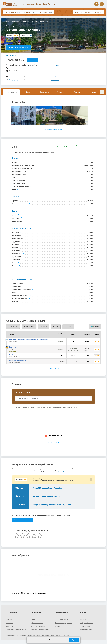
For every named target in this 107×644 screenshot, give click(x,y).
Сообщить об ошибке (87, 623)
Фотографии (11, 92)
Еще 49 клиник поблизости (19, 47)
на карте (56, 65)
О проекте (9, 620)
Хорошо (74, 640)
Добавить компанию (38, 623)
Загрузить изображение (39, 626)
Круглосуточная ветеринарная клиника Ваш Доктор (28, 339)
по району (88, 12)
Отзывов (25, 35)
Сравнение (44, 92)
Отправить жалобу (86, 626)
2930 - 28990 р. (87, 349)
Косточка (13, 347)
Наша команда (11, 623)
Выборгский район (15, 77)
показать (33, 60)
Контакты (83, 620)
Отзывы (46, 12)
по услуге (78, 12)
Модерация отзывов (87, 629)
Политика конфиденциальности (13, 630)
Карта (93, 92)
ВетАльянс (13, 355)
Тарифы (58, 626)
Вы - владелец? (11, 55)
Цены (30, 12)
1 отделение (13, 68)
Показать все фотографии (53, 130)
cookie (43, 640)
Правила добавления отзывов (41, 629)
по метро (99, 12)
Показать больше (53, 368)
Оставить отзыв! (54, 442)
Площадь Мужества (16, 80)
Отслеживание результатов (65, 623)
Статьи (33, 620)
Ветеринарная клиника (18, 360)
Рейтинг (77, 92)
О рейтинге (10, 626)
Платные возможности (63, 620)
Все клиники (13, 12)
